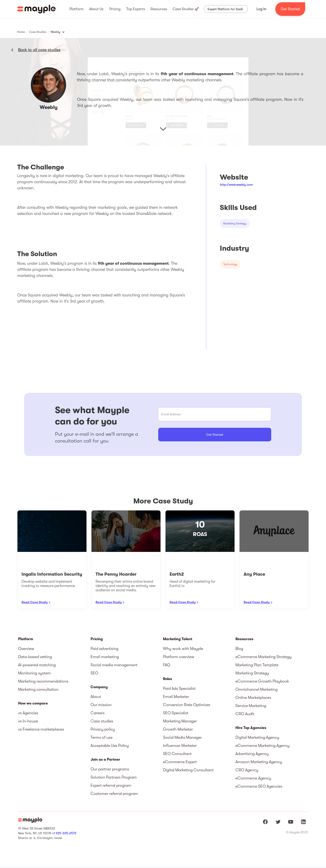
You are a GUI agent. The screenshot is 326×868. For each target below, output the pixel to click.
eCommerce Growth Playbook (262, 681)
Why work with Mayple (183, 649)
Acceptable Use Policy (110, 745)
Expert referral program (111, 785)
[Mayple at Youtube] (291, 822)
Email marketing (105, 657)
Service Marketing (251, 706)
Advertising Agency (252, 754)
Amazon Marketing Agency (259, 762)
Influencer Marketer (180, 745)
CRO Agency (247, 770)
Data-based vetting (35, 657)
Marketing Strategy (252, 673)
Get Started (290, 9)
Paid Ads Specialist (179, 688)
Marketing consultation (38, 689)
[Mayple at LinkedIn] (303, 822)
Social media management (114, 665)
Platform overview (179, 657)
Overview (26, 649)
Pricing (97, 639)
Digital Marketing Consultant (188, 770)
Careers (98, 713)
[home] (36, 9)
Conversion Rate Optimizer (187, 705)
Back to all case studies (39, 50)
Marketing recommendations (43, 681)
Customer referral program (114, 793)
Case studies (102, 721)
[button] (77, 9)
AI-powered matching (37, 665)
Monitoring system (34, 673)
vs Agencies (28, 713)
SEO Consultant (177, 754)
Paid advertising (104, 649)
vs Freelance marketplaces (41, 729)
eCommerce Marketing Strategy (264, 657)
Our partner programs (110, 769)
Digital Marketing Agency (257, 737)
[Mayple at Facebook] (265, 822)
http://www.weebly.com (236, 185)
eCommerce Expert (180, 762)
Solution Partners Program (114, 777)
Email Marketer (176, 697)
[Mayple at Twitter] (278, 822)
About (96, 697)
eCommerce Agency (253, 778)
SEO (94, 673)
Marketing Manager (180, 721)
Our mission (101, 705)
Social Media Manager (182, 737)
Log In (261, 9)
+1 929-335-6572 (64, 833)
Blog (239, 649)
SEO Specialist (176, 713)
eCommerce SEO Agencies (259, 786)
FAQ (167, 665)
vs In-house (28, 721)
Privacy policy (103, 729)
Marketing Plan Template (257, 665)
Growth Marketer (178, 729)
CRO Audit (245, 714)
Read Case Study (35, 602)
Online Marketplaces (253, 697)
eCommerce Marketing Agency (262, 745)
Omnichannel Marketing (256, 689)
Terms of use (102, 737)
